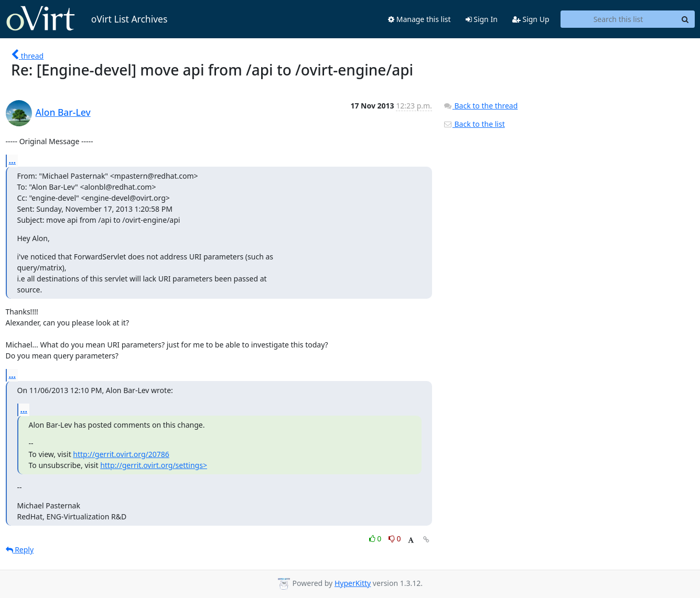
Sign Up (531, 19)
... (13, 160)
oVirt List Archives (87, 19)
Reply (20, 550)
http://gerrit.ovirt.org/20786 (121, 454)
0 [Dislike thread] (395, 539)
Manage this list (419, 19)
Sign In (482, 19)
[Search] (685, 19)
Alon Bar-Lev (63, 112)
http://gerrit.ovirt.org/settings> (154, 465)
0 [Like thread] (376, 539)
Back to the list (474, 124)
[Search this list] (618, 19)
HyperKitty (353, 583)
